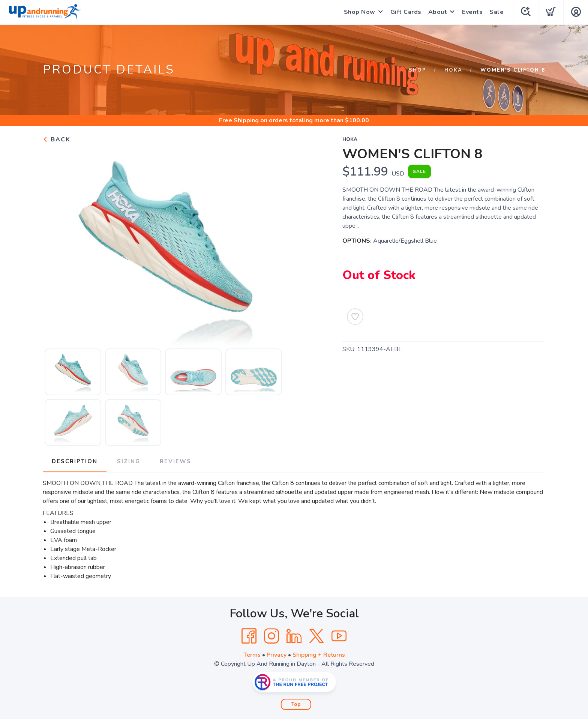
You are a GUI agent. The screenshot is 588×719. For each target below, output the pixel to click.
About (438, 12)
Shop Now (360, 12)
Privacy (277, 655)
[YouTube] (339, 636)
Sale (496, 12)
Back (57, 140)
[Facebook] (249, 636)
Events (472, 12)
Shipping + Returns (319, 655)
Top (296, 704)
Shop (418, 70)
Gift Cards (406, 12)
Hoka (453, 70)
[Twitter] (316, 636)
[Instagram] (271, 636)
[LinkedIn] (294, 636)
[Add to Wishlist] (355, 317)
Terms (252, 655)
